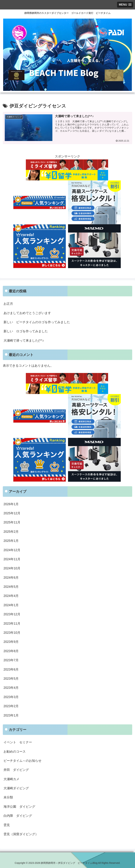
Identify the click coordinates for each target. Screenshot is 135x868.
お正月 (8, 304)
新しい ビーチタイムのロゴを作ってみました (37, 322)
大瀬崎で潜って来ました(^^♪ (24, 341)
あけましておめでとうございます (27, 313)
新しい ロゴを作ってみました (26, 331)
